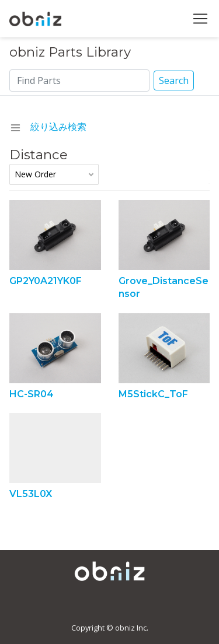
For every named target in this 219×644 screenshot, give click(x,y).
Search (174, 80)
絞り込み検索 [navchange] (48, 127)
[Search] (80, 80)
